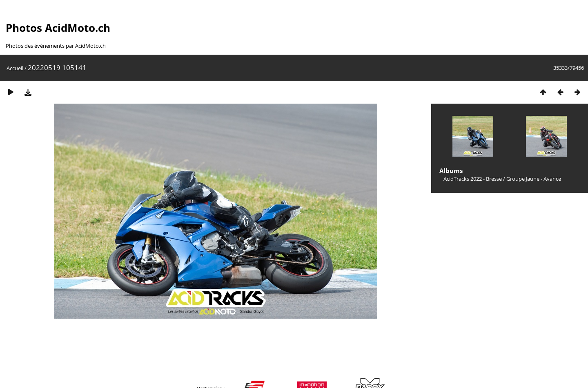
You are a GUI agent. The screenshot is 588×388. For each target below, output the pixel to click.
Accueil (15, 68)
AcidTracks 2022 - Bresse (473, 179)
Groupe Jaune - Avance (534, 179)
